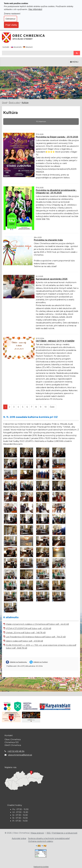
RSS (49, 833)
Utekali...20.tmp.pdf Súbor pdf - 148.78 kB (26, 633)
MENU (74, 62)
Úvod (4, 103)
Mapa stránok (37, 833)
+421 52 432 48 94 (16, 751)
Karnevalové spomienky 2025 (52, 279)
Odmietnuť (10, 19)
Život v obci (14, 103)
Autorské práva (19, 838)
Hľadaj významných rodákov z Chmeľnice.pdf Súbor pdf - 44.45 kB (37, 624)
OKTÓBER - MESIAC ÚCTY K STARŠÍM (55, 341)
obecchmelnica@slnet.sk (20, 755)
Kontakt (6, 47)
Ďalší (52, 407)
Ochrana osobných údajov (41, 841)
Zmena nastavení (12, 14)
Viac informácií (35, 9)
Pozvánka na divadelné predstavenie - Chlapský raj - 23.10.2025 (56, 192)
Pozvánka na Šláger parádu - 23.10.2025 (57, 137)
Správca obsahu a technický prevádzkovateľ (49, 838)
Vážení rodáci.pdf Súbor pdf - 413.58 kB (24, 641)
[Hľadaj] (38, 53)
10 (46, 407)
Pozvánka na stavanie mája (48, 240)
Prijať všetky (11, 25)
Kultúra (25, 103)
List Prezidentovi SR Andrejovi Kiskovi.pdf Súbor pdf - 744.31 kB (36, 637)
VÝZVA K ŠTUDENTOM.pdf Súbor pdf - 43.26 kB (29, 628)
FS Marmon (41, 121)
